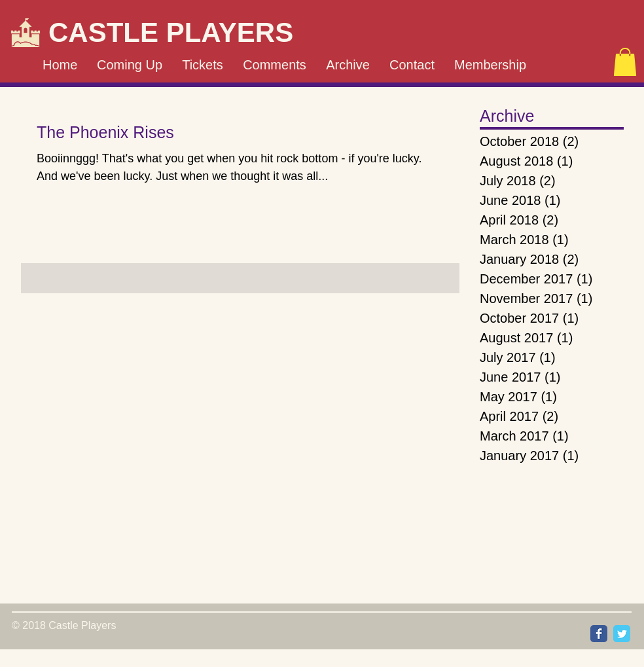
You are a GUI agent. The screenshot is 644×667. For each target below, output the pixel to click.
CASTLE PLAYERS (171, 32)
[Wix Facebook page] (599, 634)
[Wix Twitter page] (622, 634)
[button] (625, 62)
